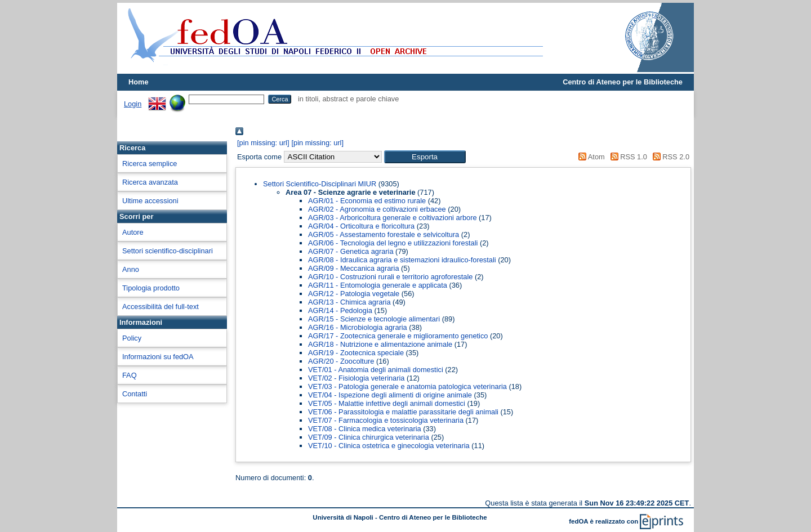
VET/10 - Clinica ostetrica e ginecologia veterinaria (389, 446)
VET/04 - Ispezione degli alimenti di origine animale (390, 395)
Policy (132, 338)
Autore (133, 232)
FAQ (130, 375)
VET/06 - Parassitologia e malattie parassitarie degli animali (403, 412)
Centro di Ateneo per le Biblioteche (623, 82)
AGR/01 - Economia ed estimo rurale (367, 201)
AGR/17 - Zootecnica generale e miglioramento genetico (398, 336)
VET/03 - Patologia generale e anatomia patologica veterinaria (407, 386)
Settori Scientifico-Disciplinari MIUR (320, 184)
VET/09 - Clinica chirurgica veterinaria (369, 437)
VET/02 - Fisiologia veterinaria (356, 378)
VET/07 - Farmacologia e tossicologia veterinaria (386, 420)
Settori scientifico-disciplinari (168, 251)
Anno (131, 269)
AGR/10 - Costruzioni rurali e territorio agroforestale (390, 277)
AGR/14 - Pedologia (340, 310)
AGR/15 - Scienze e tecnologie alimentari (374, 319)
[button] (425, 157)
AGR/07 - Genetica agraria (351, 251)
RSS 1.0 (627, 157)
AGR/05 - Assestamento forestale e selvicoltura (384, 234)
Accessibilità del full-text (161, 307)
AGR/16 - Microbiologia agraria (358, 327)
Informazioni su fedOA (158, 357)
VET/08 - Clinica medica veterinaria (365, 429)
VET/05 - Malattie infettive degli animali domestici (387, 403)
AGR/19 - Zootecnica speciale (356, 353)
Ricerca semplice (150, 164)
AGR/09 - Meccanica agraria (353, 268)
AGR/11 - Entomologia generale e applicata (378, 285)
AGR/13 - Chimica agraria (349, 302)
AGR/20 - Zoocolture (341, 361)
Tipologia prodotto (151, 288)
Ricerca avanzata (150, 182)
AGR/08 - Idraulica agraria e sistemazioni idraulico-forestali (402, 260)
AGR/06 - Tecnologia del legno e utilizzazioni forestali (393, 243)
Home (139, 82)
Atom (590, 157)
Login (133, 104)
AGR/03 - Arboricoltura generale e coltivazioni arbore (392, 218)
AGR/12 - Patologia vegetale (354, 294)
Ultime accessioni (150, 201)
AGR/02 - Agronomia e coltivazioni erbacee (377, 209)
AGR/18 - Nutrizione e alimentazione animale (380, 344)
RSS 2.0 (669, 157)
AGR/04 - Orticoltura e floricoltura (361, 226)
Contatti (135, 394)
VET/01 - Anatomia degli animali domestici (376, 370)
